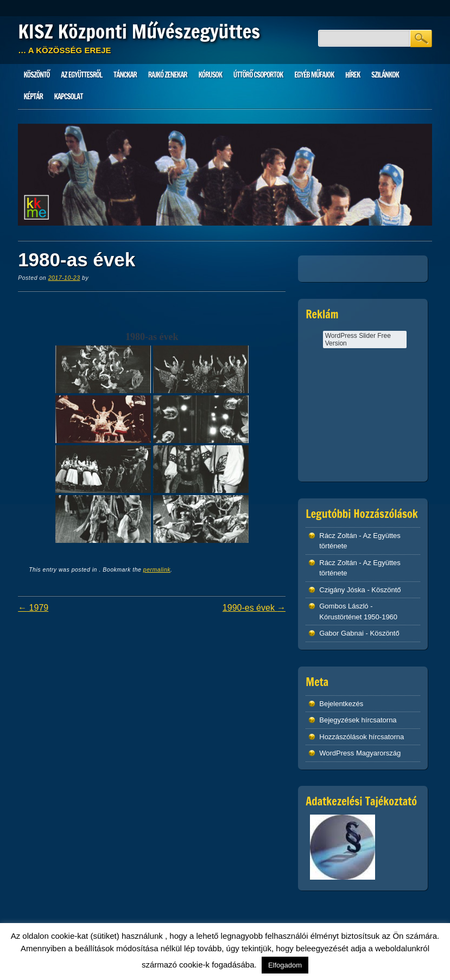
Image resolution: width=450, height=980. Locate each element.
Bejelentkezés (341, 704)
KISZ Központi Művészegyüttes (139, 31)
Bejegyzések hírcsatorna (358, 720)
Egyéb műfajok (314, 75)
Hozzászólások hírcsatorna (362, 737)
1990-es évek (254, 608)
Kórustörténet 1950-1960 (358, 617)
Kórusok (211, 75)
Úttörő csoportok (258, 75)
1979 (33, 608)
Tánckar (125, 75)
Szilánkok (385, 75)
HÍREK (353, 75)
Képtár (33, 97)
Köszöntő (37, 75)
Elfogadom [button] (285, 965)
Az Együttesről (81, 75)
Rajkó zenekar (168, 75)
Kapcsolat (69, 97)
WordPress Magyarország (360, 753)
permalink (157, 569)
